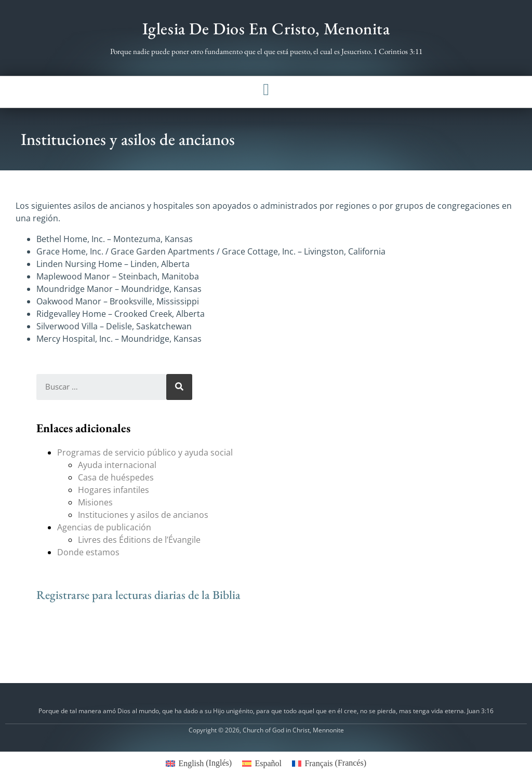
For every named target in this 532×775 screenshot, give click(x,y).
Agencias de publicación (104, 527)
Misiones (95, 502)
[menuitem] (199, 763)
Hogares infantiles (114, 490)
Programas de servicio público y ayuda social (145, 452)
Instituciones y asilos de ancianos (143, 515)
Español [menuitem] (268, 763)
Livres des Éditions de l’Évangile (139, 540)
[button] (266, 89)
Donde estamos (88, 552)
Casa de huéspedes (116, 477)
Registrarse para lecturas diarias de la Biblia (138, 595)
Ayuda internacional (117, 465)
